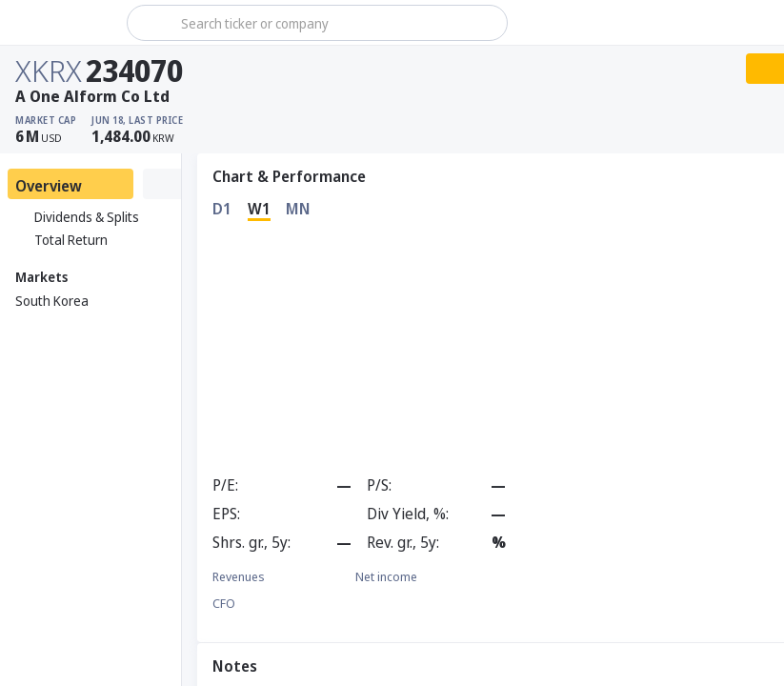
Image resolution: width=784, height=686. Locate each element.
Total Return (61, 240)
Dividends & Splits (77, 217)
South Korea (52, 301)
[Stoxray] (61, 23)
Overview (49, 186)
